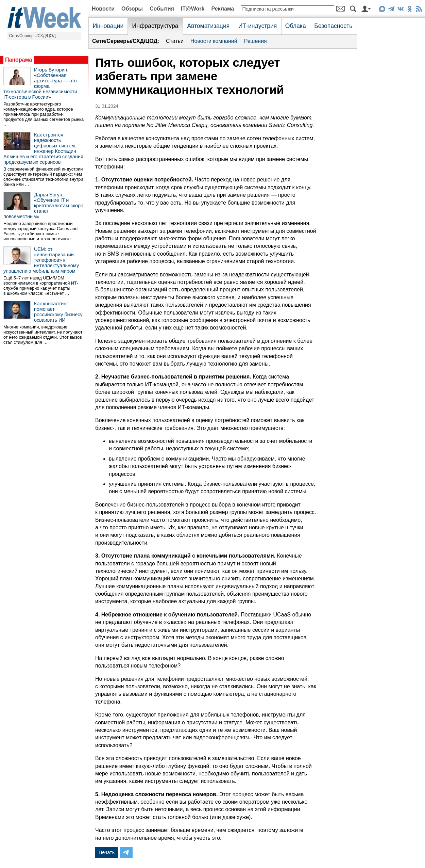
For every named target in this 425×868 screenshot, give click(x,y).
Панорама (19, 60)
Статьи (175, 41)
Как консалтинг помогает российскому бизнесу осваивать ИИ (58, 312)
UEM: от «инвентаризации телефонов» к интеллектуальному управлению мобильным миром (41, 260)
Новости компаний (214, 41)
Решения (256, 41)
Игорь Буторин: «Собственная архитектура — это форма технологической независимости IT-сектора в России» (40, 83)
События (162, 9)
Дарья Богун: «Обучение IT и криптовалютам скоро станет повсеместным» (43, 206)
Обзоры (132, 9)
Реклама (223, 9)
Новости (103, 9)
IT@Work (193, 9)
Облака (296, 26)
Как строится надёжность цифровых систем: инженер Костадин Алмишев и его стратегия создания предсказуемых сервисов (43, 148)
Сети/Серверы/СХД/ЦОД (32, 36)
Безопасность (333, 26)
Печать (107, 852)
